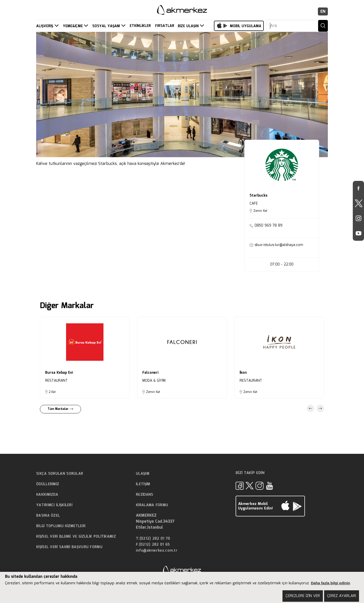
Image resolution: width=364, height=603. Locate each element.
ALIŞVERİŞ (45, 26)
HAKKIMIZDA (47, 495)
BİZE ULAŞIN (189, 26)
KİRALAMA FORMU (152, 505)
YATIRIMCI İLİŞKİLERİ (54, 505)
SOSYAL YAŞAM (107, 26)
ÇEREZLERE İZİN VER (303, 596)
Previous (310, 408)
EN (323, 12)
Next (320, 408)
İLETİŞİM (143, 484)
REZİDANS (144, 495)
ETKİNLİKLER (140, 26)
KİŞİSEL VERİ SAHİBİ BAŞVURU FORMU (69, 547)
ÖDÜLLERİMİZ (48, 484)
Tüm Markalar (60, 409)
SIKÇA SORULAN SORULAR (60, 474)
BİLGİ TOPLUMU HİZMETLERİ (61, 526)
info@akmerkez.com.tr (157, 551)
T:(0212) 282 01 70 (153, 539)
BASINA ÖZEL (48, 516)
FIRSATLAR (165, 26)
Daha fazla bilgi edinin (331, 583)
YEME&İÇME (73, 26)
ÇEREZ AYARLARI (342, 596)
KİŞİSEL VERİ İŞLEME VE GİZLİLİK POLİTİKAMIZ (76, 537)
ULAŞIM (143, 474)
